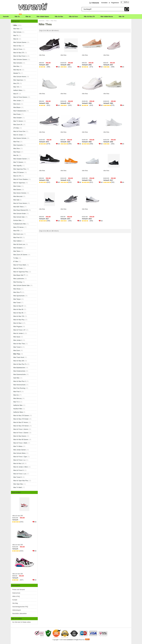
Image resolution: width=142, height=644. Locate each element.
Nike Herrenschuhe (19, 385)
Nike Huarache (18, 145)
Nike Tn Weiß (18, 487)
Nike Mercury (17, 398)
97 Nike (16, 261)
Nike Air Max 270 (89, 17)
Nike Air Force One (19, 131)
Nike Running (18, 282)
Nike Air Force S (18, 470)
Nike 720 (121, 17)
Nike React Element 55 (21, 210)
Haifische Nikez (18, 412)
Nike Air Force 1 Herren (21, 429)
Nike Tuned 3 (17, 477)
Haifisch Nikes (18, 90)
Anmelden (104, 3)
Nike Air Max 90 (18, 309)
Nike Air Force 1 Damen (21, 433)
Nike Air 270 (17, 176)
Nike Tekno (17, 251)
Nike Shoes (17, 289)
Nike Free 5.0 (18, 238)
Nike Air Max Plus (19, 320)
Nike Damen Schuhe (20, 138)
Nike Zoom (17, 104)
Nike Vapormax (18, 80)
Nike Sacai (17, 337)
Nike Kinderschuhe (19, 371)
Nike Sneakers (18, 248)
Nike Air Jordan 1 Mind (20, 467)
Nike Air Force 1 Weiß (20, 443)
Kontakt (15, 600)
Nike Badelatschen (19, 368)
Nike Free (16, 142)
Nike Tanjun (17, 299)
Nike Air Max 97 (18, 306)
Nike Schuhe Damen (43, 17)
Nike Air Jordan (18, 135)
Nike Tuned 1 (17, 347)
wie (35, 522)
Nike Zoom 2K (18, 125)
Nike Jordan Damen (20, 450)
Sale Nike (16, 378)
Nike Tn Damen (18, 162)
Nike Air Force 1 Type (20, 457)
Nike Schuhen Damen (20, 60)
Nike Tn (17, 17)
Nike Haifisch (17, 241)
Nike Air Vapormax (19, 183)
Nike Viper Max (18, 484)
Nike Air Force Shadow (20, 179)
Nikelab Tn (17, 73)
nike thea (42, 55)
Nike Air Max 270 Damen (21, 416)
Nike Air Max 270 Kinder (21, 419)
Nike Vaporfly (17, 166)
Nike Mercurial (18, 196)
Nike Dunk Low (18, 234)
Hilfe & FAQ (16, 596)
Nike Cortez (17, 186)
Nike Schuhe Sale (19, 217)
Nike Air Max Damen (20, 436)
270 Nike (16, 128)
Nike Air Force (73, 17)
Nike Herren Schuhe (20, 193)
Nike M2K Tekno (18, 207)
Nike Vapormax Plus (20, 169)
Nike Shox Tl (17, 292)
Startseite (6, 17)
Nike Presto (17, 114)
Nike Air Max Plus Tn (20, 364)
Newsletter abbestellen (19, 614)
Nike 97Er (16, 231)
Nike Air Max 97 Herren (21, 422)
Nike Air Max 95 (18, 313)
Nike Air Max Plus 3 (19, 381)
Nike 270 (16, 83)
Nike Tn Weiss (18, 446)
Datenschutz (16, 593)
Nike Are (16, 395)
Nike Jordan (17, 101)
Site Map (15, 603)
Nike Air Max (59, 17)
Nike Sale (16, 200)
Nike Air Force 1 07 (19, 330)
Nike (47, 21)
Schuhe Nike (17, 220)
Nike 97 (16, 94)
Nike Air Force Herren (20, 203)
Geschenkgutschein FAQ (20, 607)
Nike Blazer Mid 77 (19, 275)
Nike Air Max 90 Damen (21, 440)
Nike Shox (17, 149)
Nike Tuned (17, 303)
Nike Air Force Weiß (20, 265)
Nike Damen (17, 190)
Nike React (17, 152)
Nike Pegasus (18, 327)
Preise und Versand (19, 590)
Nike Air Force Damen (20, 97)
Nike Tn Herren (18, 121)
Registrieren (115, 3)
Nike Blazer (17, 107)
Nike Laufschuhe (19, 279)
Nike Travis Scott (19, 357)
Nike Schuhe (17, 32)
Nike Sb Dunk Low (19, 244)
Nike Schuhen (18, 63)
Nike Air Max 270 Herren (21, 426)
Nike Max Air (17, 70)
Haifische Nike (18, 405)
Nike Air (28, 17)
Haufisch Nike (18, 409)
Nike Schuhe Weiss (19, 453)
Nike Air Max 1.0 (18, 463)
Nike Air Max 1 (18, 323)
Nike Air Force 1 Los (20, 474)
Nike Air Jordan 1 (19, 333)
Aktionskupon (17, 610)
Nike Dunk (17, 351)
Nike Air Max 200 (19, 361)
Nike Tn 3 (16, 402)
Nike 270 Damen (19, 172)
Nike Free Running (19, 388)
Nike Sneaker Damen (20, 159)
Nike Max (16, 66)
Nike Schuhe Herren (107, 17)
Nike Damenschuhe (19, 374)
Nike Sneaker (18, 118)
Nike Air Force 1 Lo (19, 460)
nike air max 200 (24, 506)
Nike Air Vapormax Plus (21, 272)
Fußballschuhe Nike (20, 224)
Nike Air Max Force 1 (20, 56)
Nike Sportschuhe (19, 296)
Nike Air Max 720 (19, 316)
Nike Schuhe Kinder (20, 214)
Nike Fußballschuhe (20, 111)
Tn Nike (16, 258)
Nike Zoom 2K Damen (20, 255)
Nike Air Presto (18, 268)
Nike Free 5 (17, 392)
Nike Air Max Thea (19, 344)
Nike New (16, 29)
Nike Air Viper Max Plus (21, 481)
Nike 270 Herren (18, 227)
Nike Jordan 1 (18, 340)
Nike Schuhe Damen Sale (21, 285)
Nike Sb (16, 155)
